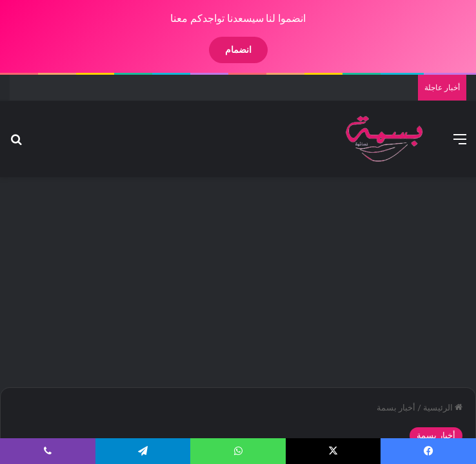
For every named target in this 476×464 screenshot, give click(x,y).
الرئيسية (432, 408)
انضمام (227, 50)
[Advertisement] (227, 280)
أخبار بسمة (385, 408)
